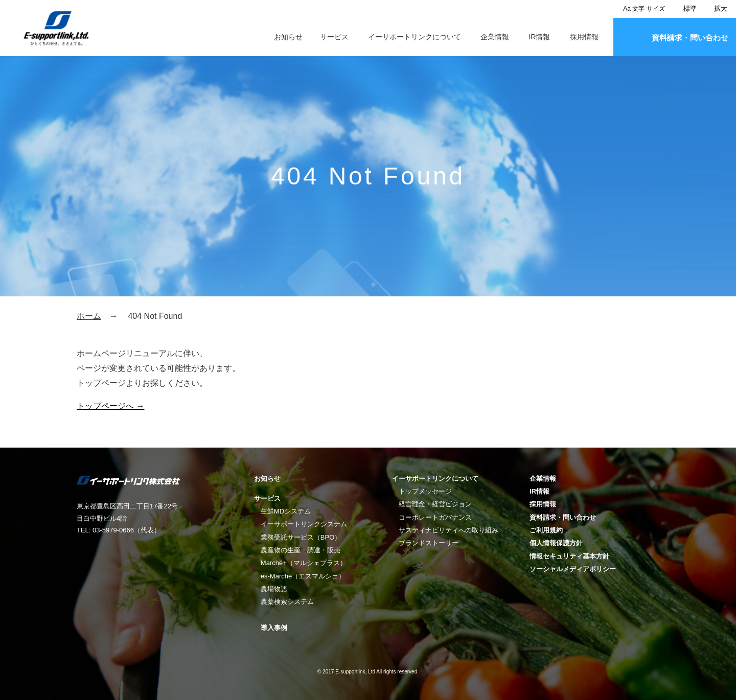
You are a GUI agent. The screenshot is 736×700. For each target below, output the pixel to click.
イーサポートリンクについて (415, 37)
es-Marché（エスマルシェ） (303, 576)
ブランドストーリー (429, 543)
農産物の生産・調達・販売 (301, 550)
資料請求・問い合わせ (690, 38)
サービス (334, 37)
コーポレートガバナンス (435, 517)
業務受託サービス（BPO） (301, 537)
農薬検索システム (287, 602)
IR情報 (539, 37)
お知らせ (288, 37)
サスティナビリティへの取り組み (448, 530)
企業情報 (495, 37)
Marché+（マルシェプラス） (304, 563)
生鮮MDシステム (286, 511)
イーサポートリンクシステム (304, 524)
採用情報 (584, 37)
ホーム (89, 316)
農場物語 (274, 589)
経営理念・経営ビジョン (435, 504)
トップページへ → (110, 406)
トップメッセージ (425, 491)
